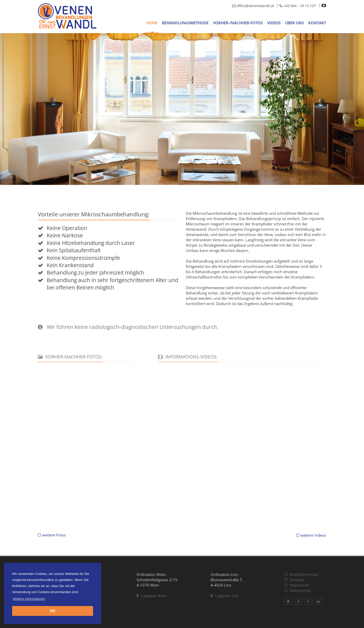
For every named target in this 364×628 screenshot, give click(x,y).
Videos (274, 23)
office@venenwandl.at (253, 6)
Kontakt (317, 23)
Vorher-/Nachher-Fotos (238, 23)
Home (152, 23)
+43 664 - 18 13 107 (298, 6)
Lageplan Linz (225, 596)
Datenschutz (298, 590)
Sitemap (294, 580)
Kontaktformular (301, 574)
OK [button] (53, 611)
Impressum (297, 585)
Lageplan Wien (152, 596)
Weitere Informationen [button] (29, 599)
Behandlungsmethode (185, 23)
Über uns (294, 23)
